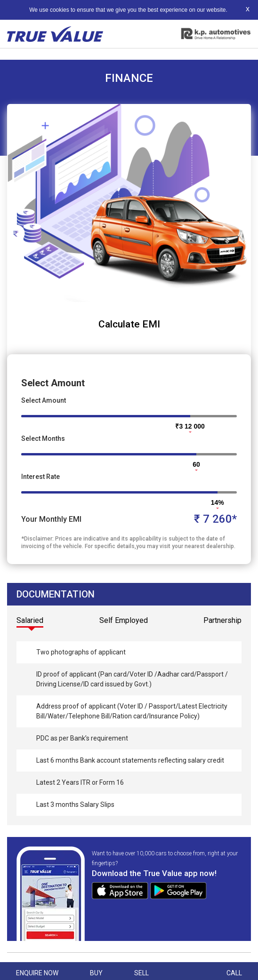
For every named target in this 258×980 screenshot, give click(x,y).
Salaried (30, 620)
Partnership (222, 620)
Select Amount (44, 400)
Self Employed (124, 620)
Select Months (43, 438)
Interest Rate (40, 477)
